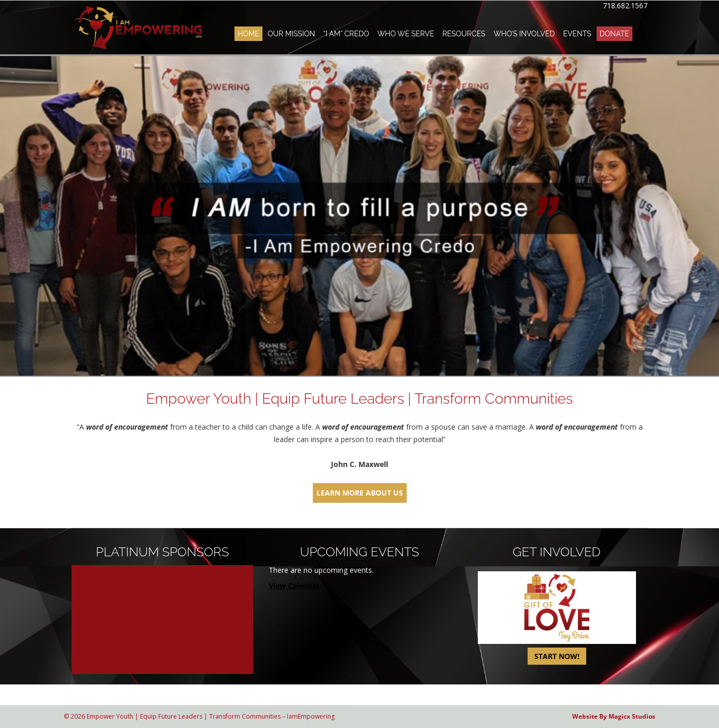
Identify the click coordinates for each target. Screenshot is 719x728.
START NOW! (557, 656)
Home (248, 34)
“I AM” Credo (346, 34)
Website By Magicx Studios (614, 716)
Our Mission (291, 34)
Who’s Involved (524, 34)
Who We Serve (405, 34)
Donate (614, 34)
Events (577, 34)
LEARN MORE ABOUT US (360, 493)
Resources (464, 34)
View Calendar (294, 586)
